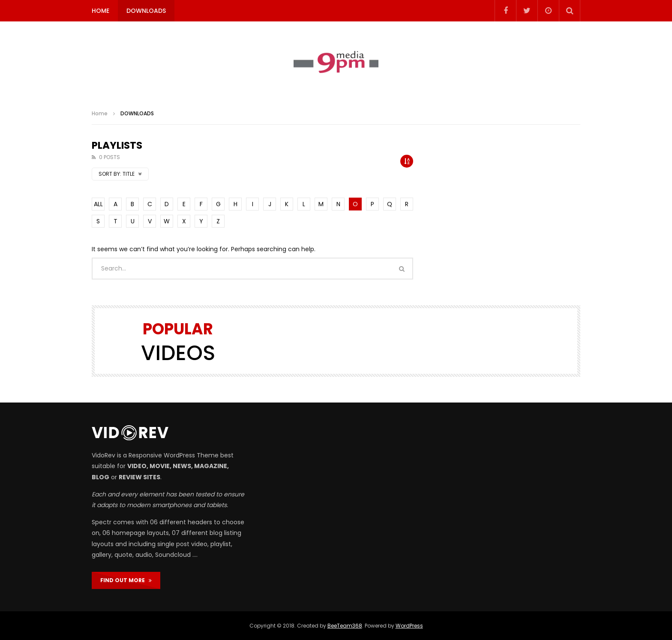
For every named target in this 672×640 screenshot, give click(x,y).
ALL (98, 204)
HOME (100, 11)
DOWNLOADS (146, 11)
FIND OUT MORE (126, 580)
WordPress (409, 626)
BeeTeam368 (345, 626)
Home (100, 113)
